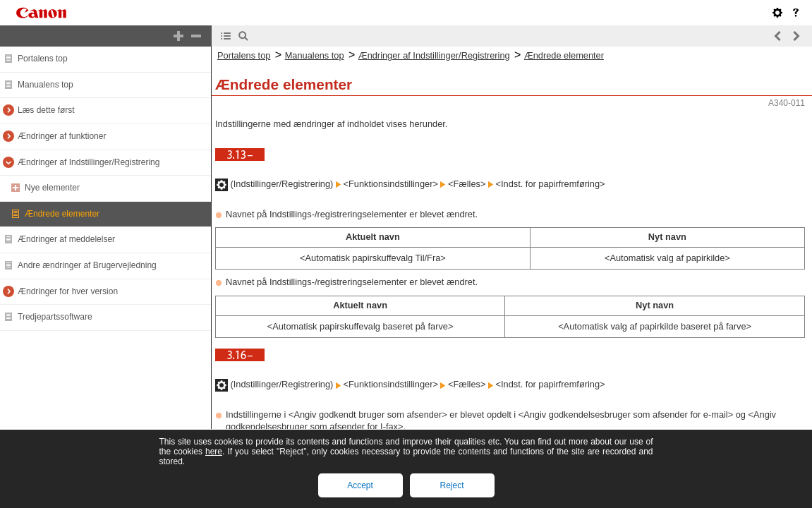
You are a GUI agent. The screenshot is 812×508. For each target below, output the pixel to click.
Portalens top (43, 59)
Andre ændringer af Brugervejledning (87, 265)
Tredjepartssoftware (55, 317)
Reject (452, 485)
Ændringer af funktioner (62, 136)
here (214, 452)
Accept (360, 485)
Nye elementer (52, 188)
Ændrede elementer (62, 214)
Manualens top (46, 85)
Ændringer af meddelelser (66, 239)
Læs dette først (46, 110)
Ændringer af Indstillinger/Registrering (89, 162)
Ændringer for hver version (68, 291)
